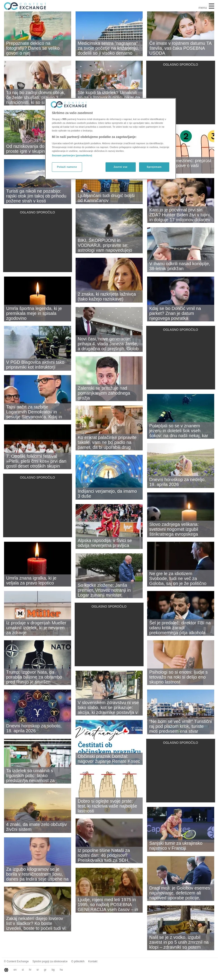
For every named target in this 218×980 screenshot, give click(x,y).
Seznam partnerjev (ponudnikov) (72, 155)
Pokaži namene (67, 167)
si (23, 970)
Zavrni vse (121, 167)
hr (30, 970)
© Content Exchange (16, 961)
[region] (111, 139)
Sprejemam (154, 167)
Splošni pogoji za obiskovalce (50, 961)
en (15, 970)
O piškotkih (78, 961)
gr (45, 970)
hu (61, 970)
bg (53, 970)
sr (38, 970)
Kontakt (93, 961)
